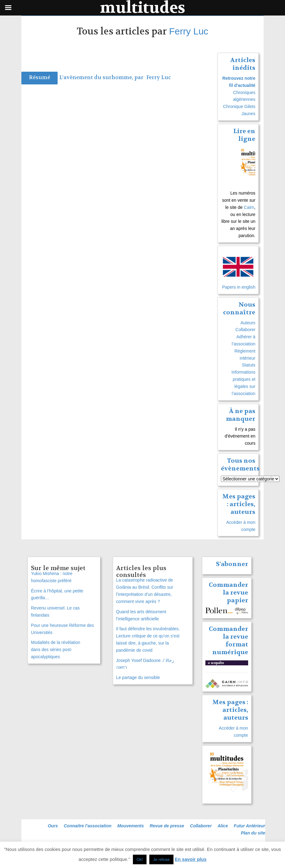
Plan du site (253, 833)
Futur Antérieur (250, 826)
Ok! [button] (140, 859)
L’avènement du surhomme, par (102, 77)
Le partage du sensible (138, 677)
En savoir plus (191, 859)
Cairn (249, 207)
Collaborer (246, 330)
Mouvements (131, 826)
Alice (223, 826)
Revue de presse (167, 826)
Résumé (39, 77)
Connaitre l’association (88, 826)
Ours (53, 826)
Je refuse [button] (161, 859)
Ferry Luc (189, 31)
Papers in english (239, 287)
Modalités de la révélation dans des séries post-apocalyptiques (56, 650)
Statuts (249, 365)
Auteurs (248, 323)
